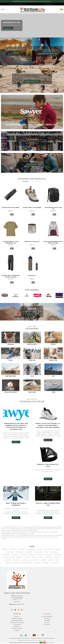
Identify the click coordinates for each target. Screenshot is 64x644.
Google (45, 640)
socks (51, 560)
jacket (19, 557)
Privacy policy (17, 624)
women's (54, 563)
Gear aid (22, 549)
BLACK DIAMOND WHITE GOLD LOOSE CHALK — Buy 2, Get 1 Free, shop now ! (32, 1)
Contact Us (17, 626)
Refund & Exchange (17, 620)
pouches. (7, 560)
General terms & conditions (17, 622)
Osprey (58, 549)
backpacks (38, 552)
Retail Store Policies (17, 628)
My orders (47, 618)
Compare (47, 622)
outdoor (48, 557)
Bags (5, 549)
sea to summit (35, 560)
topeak (9, 563)
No (44, 643)
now (32, 314)
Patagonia (9, 552)
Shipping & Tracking (17, 618)
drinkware (32, 555)
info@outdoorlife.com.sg (18, 604)
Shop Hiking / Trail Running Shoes (48, 54)
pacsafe (57, 557)
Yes (41, 643)
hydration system (9, 557)
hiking (58, 555)
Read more (16, 442)
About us (17, 616)
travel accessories (27, 563)
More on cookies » (50, 643)
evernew (40, 555)
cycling (23, 555)
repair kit (16, 560)
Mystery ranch (48, 549)
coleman (14, 555)
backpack (29, 552)
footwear (49, 555)
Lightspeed (39, 638)
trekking (37, 563)
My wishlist (47, 620)
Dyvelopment (52, 638)
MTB (40, 549)
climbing (6, 555)
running (25, 560)
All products (47, 624)
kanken (26, 557)
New (32, 181)
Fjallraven (13, 549)
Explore (32, 143)
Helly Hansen (31, 549)
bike (46, 552)
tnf (57, 560)
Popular (39, 181)
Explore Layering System (32, 81)
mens (34, 557)
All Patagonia (8, 28)
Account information (47, 616)
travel (16, 563)
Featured (25, 181)
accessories (19, 552)
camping (54, 552)
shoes (44, 560)
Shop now (16, 53)
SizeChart (17, 630)
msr (41, 557)
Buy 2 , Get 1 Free (32, 164)
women (46, 563)
